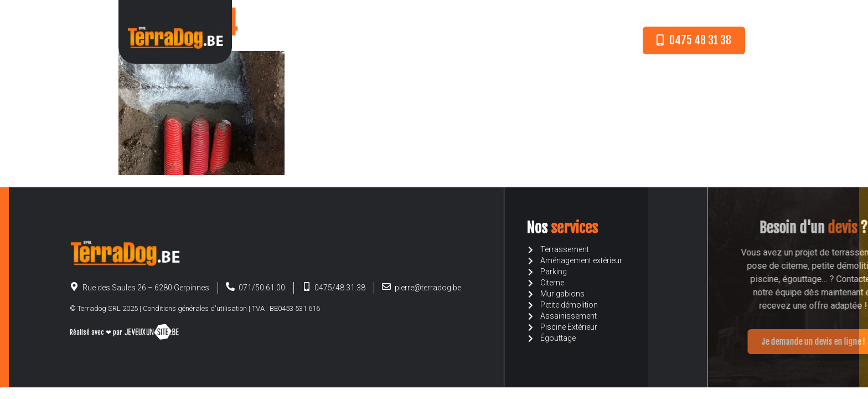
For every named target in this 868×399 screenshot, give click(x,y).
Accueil (309, 40)
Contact (551, 40)
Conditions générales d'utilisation (195, 308)
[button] (694, 40)
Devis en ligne (490, 40)
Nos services (420, 40)
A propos (359, 40)
